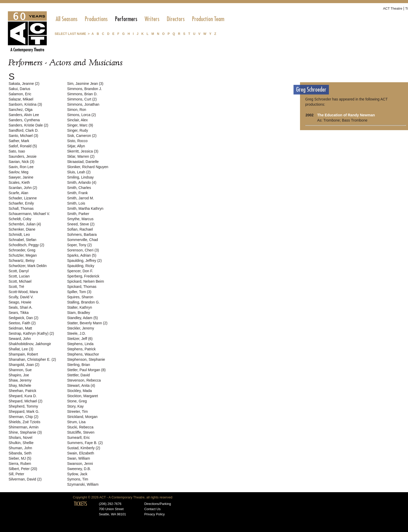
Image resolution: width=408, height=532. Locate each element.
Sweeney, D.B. (79, 469)
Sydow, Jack (77, 474)
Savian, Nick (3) (21, 162)
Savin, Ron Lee (21, 167)
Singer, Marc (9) (80, 125)
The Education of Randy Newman (346, 115)
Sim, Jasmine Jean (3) (85, 84)
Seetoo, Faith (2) (22, 323)
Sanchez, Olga (21, 110)
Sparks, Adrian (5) (82, 255)
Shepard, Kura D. (23, 396)
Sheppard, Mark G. (24, 411)
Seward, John (20, 339)
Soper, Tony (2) (79, 245)
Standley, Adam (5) (82, 318)
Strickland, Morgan (82, 417)
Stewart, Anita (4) (81, 385)
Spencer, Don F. (80, 271)
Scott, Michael (20, 281)
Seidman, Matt (20, 328)
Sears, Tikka (19, 313)
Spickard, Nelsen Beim (86, 281)
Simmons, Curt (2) (82, 99)
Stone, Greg (77, 401)
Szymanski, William (83, 484)
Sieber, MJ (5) (20, 458)
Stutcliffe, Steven (81, 432)
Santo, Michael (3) (23, 136)
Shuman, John (20, 448)
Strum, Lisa (76, 422)
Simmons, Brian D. (82, 94)
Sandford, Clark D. (24, 130)
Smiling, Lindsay (80, 177)
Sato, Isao (17, 151)
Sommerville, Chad (82, 240)
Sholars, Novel (20, 438)
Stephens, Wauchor (83, 354)
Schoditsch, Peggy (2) (26, 245)
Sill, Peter (16, 474)
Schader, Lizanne (23, 198)
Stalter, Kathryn (80, 307)
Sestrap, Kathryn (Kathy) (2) (31, 333)
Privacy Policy (154, 514)
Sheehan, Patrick (23, 391)
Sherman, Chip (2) (23, 417)
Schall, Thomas (21, 208)
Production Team (208, 19)
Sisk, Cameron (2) (82, 136)
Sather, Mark (19, 141)
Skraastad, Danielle (83, 162)
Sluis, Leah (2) (79, 172)
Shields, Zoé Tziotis (24, 422)
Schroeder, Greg (22, 250)
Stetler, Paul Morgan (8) (86, 370)
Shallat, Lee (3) (21, 349)
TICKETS (81, 504)
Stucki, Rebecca (80, 427)
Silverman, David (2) (25, 479)
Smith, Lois (76, 203)
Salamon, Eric (20, 94)
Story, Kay (75, 406)
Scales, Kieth (19, 182)
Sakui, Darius (19, 89)
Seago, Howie (20, 302)
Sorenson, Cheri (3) (83, 250)
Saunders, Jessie (23, 156)
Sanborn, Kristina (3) (25, 104)
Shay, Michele (20, 385)
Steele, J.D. (76, 333)
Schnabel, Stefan (23, 240)
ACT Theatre (393, 8)
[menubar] (140, 19)
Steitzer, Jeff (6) (80, 339)
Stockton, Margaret (82, 396)
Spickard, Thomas (82, 287)
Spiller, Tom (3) (79, 292)
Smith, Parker (78, 214)
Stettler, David (78, 375)
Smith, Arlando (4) (82, 182)
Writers (152, 19)
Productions (96, 19)
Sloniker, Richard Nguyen (88, 167)
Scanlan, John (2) (23, 188)
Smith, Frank (77, 193)
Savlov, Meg (18, 172)
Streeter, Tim (77, 411)
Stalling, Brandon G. (83, 302)
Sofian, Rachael (80, 229)
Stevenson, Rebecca (84, 380)
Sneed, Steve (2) (81, 224)
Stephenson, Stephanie (86, 359)
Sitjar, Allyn (76, 146)
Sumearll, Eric (78, 438)
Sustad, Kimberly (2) (84, 448)
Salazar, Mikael (21, 99)
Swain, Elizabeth (81, 453)
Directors (176, 19)
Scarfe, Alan (18, 193)
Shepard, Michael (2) (25, 401)
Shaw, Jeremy (20, 380)
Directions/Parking (158, 504)
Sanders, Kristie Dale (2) (28, 125)
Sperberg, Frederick (83, 276)
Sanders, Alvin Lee (24, 115)
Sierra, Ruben (20, 464)
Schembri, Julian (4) (25, 224)
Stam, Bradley (79, 313)
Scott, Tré (16, 287)
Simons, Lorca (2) (81, 115)
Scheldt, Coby (20, 219)
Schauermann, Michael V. (29, 214)
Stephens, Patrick (81, 349)
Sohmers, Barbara (82, 235)
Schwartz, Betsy (22, 261)
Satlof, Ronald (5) (23, 146)
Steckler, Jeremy (81, 328)
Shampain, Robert (23, 354)
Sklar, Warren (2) (81, 156)
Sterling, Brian (79, 365)
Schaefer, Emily (21, 203)
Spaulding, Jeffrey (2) (84, 261)
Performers (126, 19)
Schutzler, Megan (23, 255)
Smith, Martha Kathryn (85, 208)
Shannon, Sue (20, 370)
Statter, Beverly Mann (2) (87, 323)
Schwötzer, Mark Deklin (28, 266)
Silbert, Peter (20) (23, 469)
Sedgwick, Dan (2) (23, 318)
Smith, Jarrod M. (81, 198)
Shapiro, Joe (19, 375)
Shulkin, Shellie (21, 443)
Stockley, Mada (79, 391)
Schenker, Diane (22, 229)
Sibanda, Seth (20, 453)
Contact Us (152, 509)
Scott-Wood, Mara (23, 292)
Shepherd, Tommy (23, 406)
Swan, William (79, 458)
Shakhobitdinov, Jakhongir (30, 344)
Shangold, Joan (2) (24, 365)
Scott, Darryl (19, 271)
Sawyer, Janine (21, 177)
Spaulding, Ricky (81, 266)
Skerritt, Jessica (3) (83, 151)
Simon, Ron (77, 110)
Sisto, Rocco (77, 141)
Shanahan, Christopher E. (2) (32, 359)
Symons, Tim (78, 479)
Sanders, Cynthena (24, 120)
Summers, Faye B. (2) (85, 443)
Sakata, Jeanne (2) (24, 84)
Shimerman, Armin (24, 427)
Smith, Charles (79, 188)
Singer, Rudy (78, 130)
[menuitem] (67, 19)
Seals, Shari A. (21, 307)
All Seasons (67, 19)
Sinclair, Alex (77, 120)
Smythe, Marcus (80, 219)
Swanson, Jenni (80, 464)
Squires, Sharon (80, 297)
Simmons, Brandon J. (85, 89)
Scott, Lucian (19, 276)
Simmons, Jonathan (83, 104)
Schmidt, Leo (19, 235)
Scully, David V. (21, 297)
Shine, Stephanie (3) (25, 432)
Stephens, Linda (80, 344)
